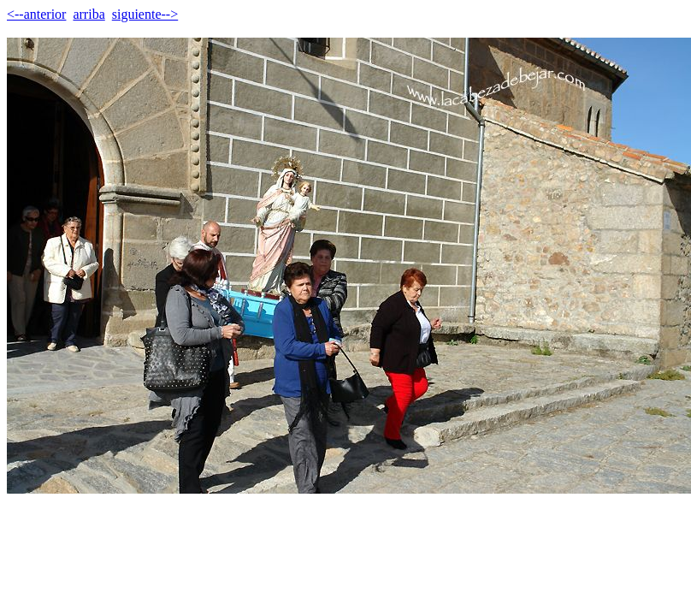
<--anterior (36, 14)
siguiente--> (145, 14)
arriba (89, 14)
